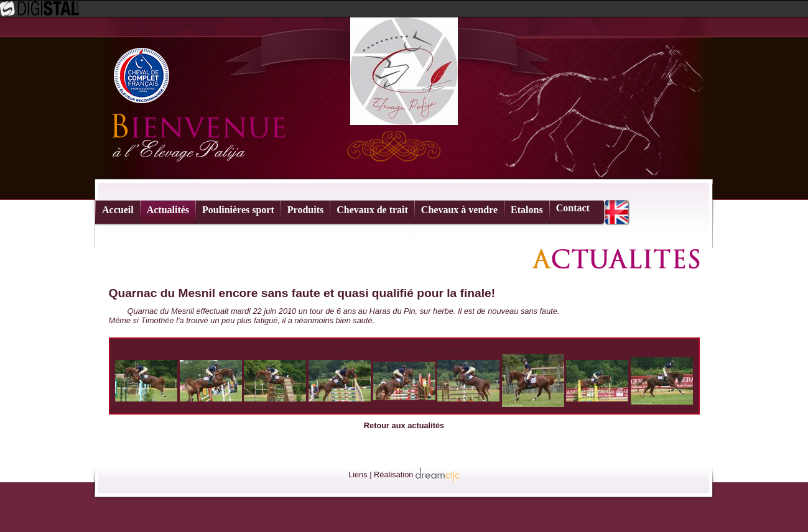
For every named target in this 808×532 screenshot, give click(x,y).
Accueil (118, 210)
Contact (573, 208)
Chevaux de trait (372, 210)
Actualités (168, 210)
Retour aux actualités (404, 425)
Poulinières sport (238, 210)
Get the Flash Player (372, 350)
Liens (358, 475)
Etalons (527, 210)
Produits (305, 210)
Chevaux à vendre (459, 210)
